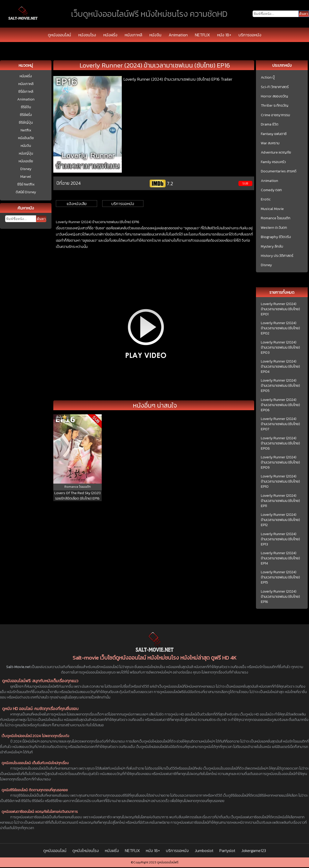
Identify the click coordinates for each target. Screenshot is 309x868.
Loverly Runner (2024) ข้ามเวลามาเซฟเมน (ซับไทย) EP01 (280, 309)
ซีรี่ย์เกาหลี (26, 92)
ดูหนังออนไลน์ (59, 35)
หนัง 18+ (224, 35)
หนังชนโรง (87, 35)
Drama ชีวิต (270, 124)
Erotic (266, 199)
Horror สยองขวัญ (274, 96)
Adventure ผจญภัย (276, 153)
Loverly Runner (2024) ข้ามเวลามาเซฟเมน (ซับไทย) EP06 (280, 405)
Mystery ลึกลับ (272, 247)
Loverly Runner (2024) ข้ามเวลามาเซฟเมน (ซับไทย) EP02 (280, 328)
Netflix (26, 130)
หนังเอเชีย (26, 161)
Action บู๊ (268, 78)
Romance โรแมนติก (276, 218)
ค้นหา (41, 219)
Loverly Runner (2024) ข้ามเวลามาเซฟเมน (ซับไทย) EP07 (280, 424)
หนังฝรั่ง (110, 35)
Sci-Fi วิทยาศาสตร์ (275, 87)
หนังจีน (155, 35)
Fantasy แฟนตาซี (274, 134)
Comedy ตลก (271, 190)
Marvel (26, 177)
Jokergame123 (254, 850)
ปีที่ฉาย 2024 (69, 183)
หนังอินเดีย (26, 138)
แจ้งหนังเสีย (77, 204)
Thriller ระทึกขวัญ (275, 106)
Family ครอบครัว (273, 162)
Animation (178, 35)
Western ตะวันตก (274, 228)
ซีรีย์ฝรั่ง (26, 115)
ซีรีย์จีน (26, 107)
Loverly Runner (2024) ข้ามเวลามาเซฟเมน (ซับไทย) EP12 (280, 520)
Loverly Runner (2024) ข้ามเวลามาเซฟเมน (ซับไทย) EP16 (280, 597)
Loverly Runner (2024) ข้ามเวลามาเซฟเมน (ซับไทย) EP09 (280, 462)
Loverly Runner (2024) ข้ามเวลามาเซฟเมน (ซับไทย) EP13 (280, 539)
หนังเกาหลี (133, 35)
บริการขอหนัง (250, 35)
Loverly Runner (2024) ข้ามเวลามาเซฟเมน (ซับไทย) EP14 (280, 558)
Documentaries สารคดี (279, 171)
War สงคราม (270, 143)
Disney (26, 169)
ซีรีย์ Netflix (26, 184)
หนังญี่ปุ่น (26, 153)
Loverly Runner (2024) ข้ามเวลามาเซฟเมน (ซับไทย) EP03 (280, 348)
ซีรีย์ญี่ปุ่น (26, 123)
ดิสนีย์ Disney (26, 192)
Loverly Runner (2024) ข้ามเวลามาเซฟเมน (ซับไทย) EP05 (280, 386)
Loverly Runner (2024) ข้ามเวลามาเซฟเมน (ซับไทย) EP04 (280, 367)
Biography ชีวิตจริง (276, 237)
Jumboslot (204, 850)
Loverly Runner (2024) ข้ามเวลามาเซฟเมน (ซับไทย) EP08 (280, 443)
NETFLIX (202, 35)
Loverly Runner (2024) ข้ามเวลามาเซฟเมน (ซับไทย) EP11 (280, 501)
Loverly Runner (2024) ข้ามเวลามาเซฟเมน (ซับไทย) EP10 (280, 482)
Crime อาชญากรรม (275, 115)
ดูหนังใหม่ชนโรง (86, 850)
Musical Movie (272, 209)
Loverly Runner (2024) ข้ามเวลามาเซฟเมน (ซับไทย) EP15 (280, 577)
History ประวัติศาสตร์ (277, 256)
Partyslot (227, 850)
